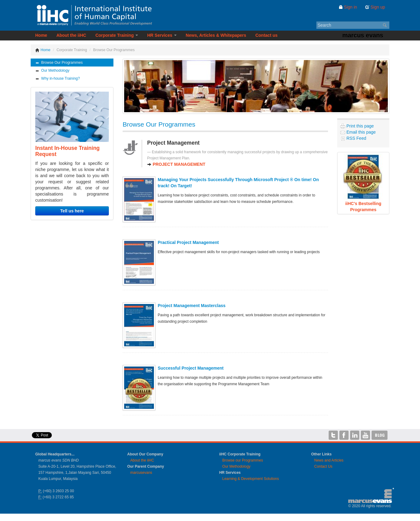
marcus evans (363, 35)
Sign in (348, 7)
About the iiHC (71, 35)
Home (41, 35)
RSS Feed (356, 138)
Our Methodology (52, 71)
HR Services (162, 35)
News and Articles (329, 460)
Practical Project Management (188, 242)
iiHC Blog (380, 435)
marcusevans (141, 473)
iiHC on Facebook (344, 435)
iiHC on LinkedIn (355, 435)
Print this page (359, 126)
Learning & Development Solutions (251, 479)
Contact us (266, 35)
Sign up (375, 7)
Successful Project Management (191, 368)
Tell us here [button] (72, 211)
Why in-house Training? (57, 79)
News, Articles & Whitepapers (216, 35)
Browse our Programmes (243, 460)
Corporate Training (117, 35)
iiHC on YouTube (365, 435)
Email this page (361, 132)
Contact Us (323, 466)
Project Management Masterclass (192, 306)
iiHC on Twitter (333, 435)
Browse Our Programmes (59, 63)
